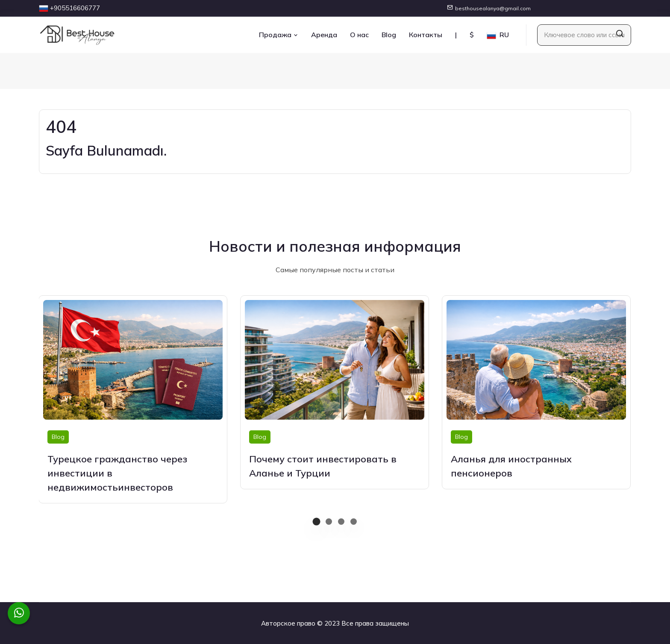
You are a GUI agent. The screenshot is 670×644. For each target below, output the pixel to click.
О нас (359, 35)
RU (498, 35)
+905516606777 (75, 8)
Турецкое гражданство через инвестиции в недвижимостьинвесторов (117, 473)
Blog (389, 35)
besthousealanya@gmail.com (493, 8)
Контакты (426, 35)
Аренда (324, 35)
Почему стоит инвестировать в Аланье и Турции (323, 466)
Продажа (279, 35)
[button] (316, 522)
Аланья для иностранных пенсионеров (511, 466)
